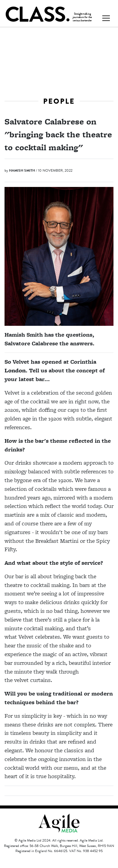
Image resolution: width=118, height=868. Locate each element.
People (59, 101)
